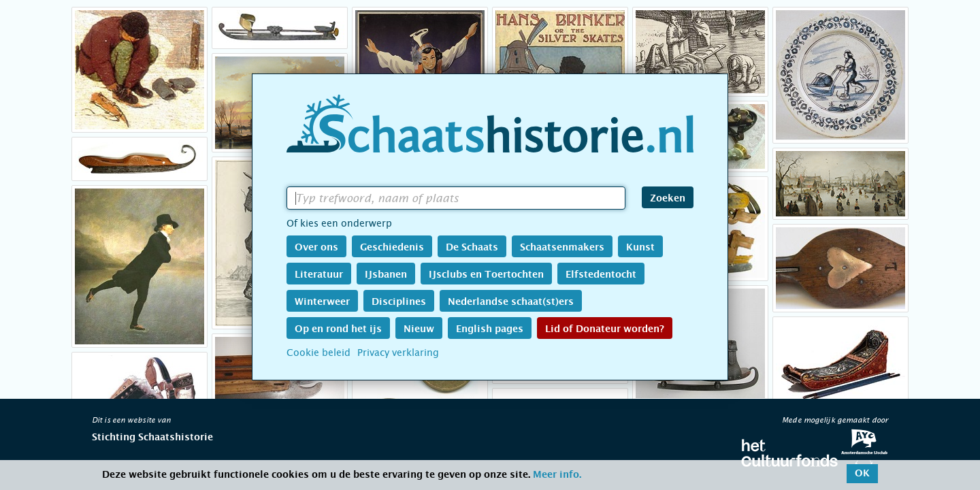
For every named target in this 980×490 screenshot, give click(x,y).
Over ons (316, 248)
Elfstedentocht (601, 275)
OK (862, 474)
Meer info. (557, 475)
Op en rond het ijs (338, 329)
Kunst (640, 248)
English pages (490, 329)
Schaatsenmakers (562, 248)
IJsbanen (386, 275)
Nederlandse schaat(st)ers (511, 302)
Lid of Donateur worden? (605, 329)
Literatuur (319, 275)
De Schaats (472, 248)
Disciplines (399, 302)
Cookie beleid (318, 353)
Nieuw (419, 329)
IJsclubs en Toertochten (486, 275)
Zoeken (668, 199)
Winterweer (322, 302)
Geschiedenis (392, 248)
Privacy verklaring (398, 353)
